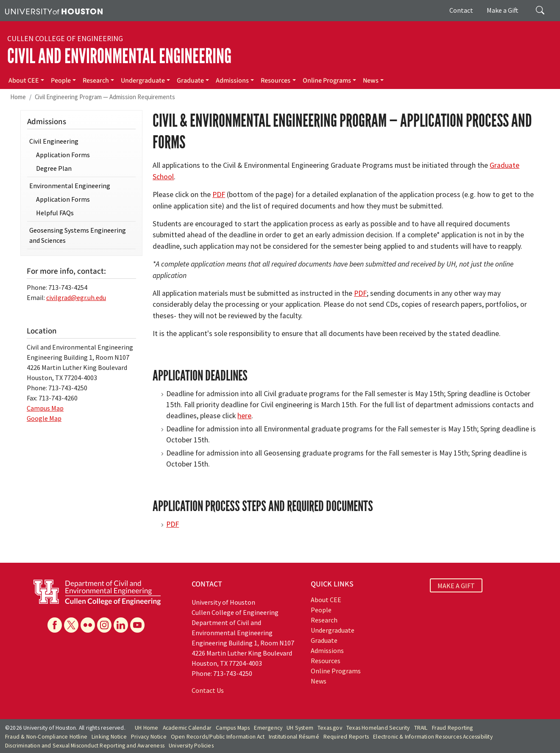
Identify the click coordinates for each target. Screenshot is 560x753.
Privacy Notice (149, 737)
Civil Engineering (54, 141)
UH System (300, 728)
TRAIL (421, 728)
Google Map (44, 418)
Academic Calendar (187, 728)
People (61, 81)
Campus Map (45, 408)
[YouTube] (137, 625)
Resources (276, 81)
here (244, 416)
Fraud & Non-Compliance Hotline (46, 737)
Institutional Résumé (294, 737)
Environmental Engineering (70, 186)
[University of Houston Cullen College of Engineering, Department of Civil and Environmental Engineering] (97, 592)
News (371, 81)
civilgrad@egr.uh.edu (76, 297)
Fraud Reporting (453, 728)
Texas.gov (330, 728)
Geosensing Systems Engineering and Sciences (78, 235)
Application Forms (63, 155)
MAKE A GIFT (456, 585)
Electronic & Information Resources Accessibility (433, 737)
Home (18, 97)
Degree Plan (54, 168)
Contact (461, 10)
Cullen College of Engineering (65, 39)
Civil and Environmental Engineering (119, 56)
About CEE (24, 81)
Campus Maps (233, 728)
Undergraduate (143, 81)
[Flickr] (88, 625)
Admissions (232, 81)
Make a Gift (503, 10)
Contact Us (208, 690)
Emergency (268, 728)
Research (96, 81)
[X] (71, 625)
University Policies (191, 746)
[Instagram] (104, 625)
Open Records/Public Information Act (218, 737)
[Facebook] (55, 625)
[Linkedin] (121, 625)
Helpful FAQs (55, 213)
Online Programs (327, 81)
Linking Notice (109, 737)
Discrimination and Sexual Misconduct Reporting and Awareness (85, 746)
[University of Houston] (54, 11)
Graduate (190, 81)
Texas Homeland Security (378, 728)
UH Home (146, 728)
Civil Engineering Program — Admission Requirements (105, 97)
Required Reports (346, 737)
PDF (219, 195)
